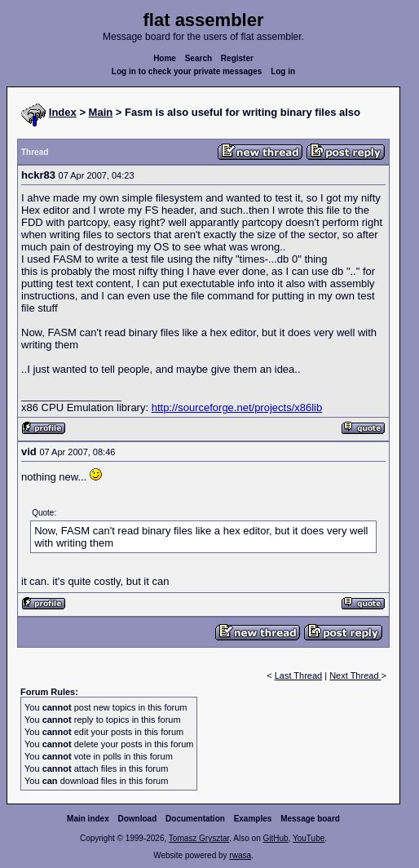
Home (165, 58)
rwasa (240, 855)
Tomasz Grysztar (199, 838)
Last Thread (299, 675)
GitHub (275, 838)
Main (101, 112)
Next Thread (355, 675)
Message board (310, 819)
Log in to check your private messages (187, 71)
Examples (253, 819)
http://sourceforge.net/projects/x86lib (237, 407)
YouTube (309, 838)
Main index (88, 819)
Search (198, 58)
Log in (283, 71)
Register (237, 58)
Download (138, 819)
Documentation (195, 819)
